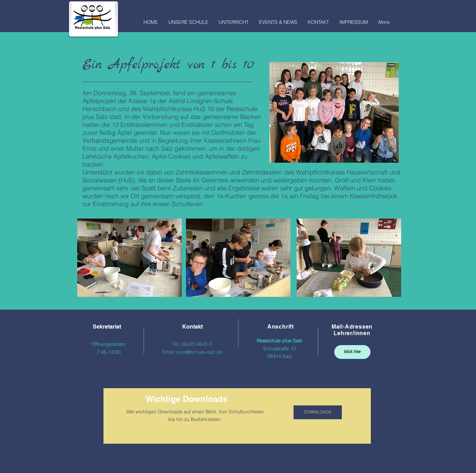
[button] (188, 20)
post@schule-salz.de (200, 352)
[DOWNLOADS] (318, 412)
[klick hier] (352, 352)
